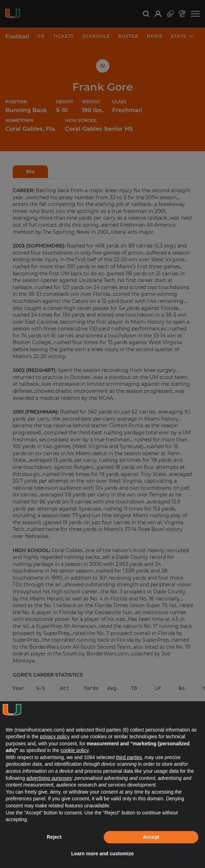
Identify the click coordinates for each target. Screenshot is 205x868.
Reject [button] (54, 837)
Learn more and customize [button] (102, 854)
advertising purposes (49, 778)
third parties (129, 757)
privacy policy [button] (55, 736)
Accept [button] (151, 837)
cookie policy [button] (75, 750)
